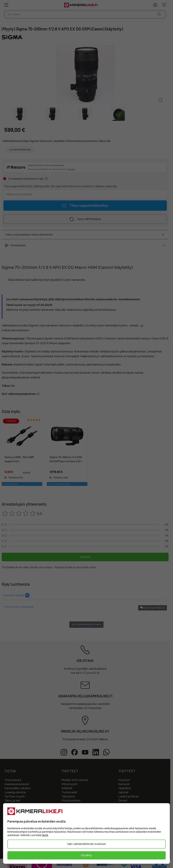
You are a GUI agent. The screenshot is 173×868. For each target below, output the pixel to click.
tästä (45, 835)
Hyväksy (86, 855)
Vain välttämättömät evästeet (86, 844)
